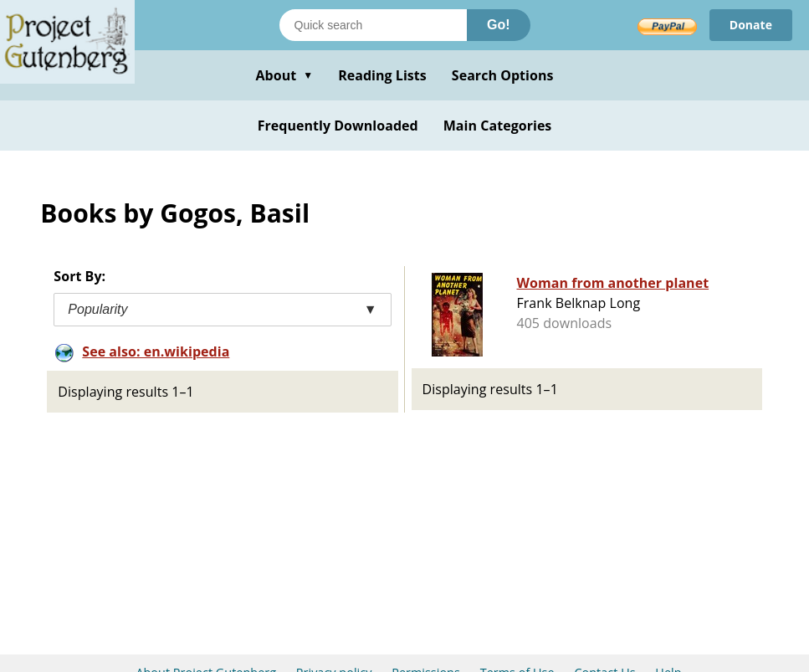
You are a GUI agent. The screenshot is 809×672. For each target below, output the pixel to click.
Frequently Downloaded (338, 126)
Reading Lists (382, 75)
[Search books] (373, 25)
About (284, 75)
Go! (499, 25)
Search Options (503, 75)
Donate (751, 25)
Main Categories (498, 126)
